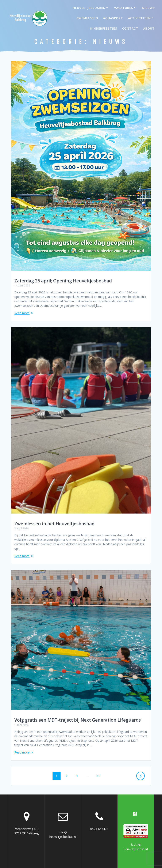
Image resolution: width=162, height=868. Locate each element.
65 (100, 776)
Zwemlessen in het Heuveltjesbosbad (54, 524)
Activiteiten (139, 18)
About (149, 28)
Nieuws (148, 8)
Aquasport (113, 18)
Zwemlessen (87, 18)
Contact (130, 28)
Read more (22, 313)
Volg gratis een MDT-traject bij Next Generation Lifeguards (78, 720)
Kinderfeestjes (104, 28)
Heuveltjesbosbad (89, 8)
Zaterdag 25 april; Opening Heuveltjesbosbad (63, 281)
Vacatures (124, 8)
